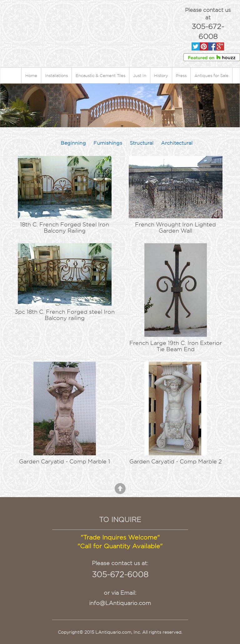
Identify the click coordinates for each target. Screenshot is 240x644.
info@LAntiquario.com (120, 603)
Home (31, 75)
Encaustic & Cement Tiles (100, 75)
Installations (56, 75)
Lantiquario (86, 21)
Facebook (212, 47)
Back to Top (120, 489)
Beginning (73, 143)
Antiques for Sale (211, 75)
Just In (140, 75)
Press (181, 75)
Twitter (196, 47)
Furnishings (108, 143)
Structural (142, 143)
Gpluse (220, 47)
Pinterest (204, 47)
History (161, 75)
